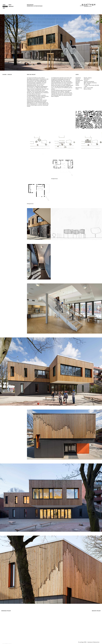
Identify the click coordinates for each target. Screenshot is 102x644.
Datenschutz (96, 642)
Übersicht (11, 6)
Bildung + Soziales (7, 75)
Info (4, 8)
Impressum (90, 642)
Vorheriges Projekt (6, 611)
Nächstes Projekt (96, 611)
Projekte (5, 6)
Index (10, 5)
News (4, 5)
